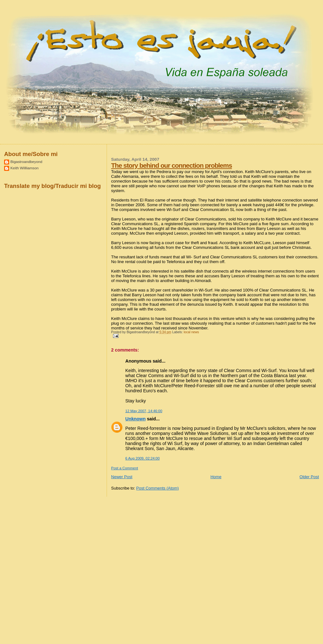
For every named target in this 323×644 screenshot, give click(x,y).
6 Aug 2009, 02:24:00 (142, 458)
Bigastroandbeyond (26, 162)
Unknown (135, 419)
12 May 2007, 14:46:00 (144, 411)
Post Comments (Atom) (158, 488)
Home (216, 477)
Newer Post (122, 477)
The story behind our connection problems (171, 165)
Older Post (309, 477)
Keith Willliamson (24, 168)
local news (191, 332)
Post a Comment (124, 468)
